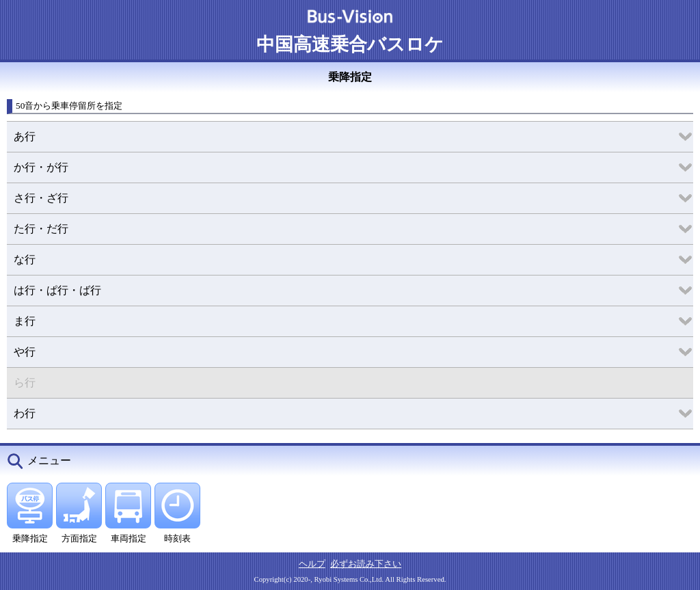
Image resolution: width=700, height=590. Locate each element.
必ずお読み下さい (366, 564)
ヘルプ (312, 564)
